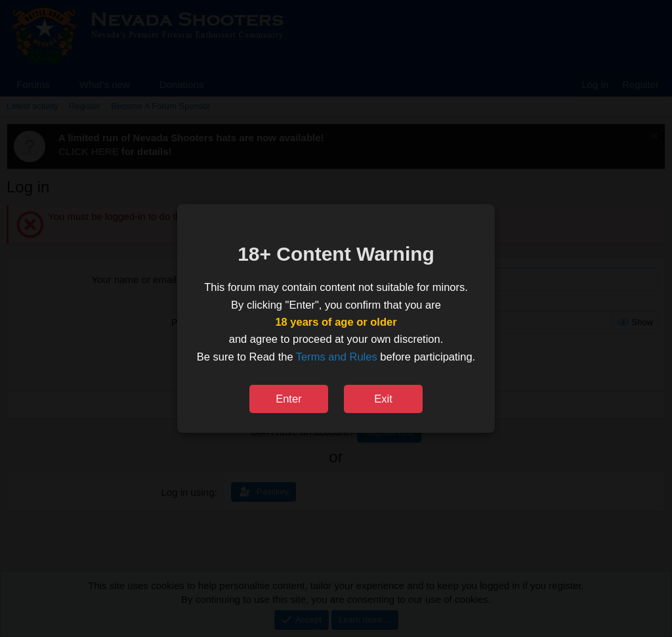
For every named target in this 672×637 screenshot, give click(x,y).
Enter (288, 399)
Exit (383, 399)
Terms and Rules (337, 357)
